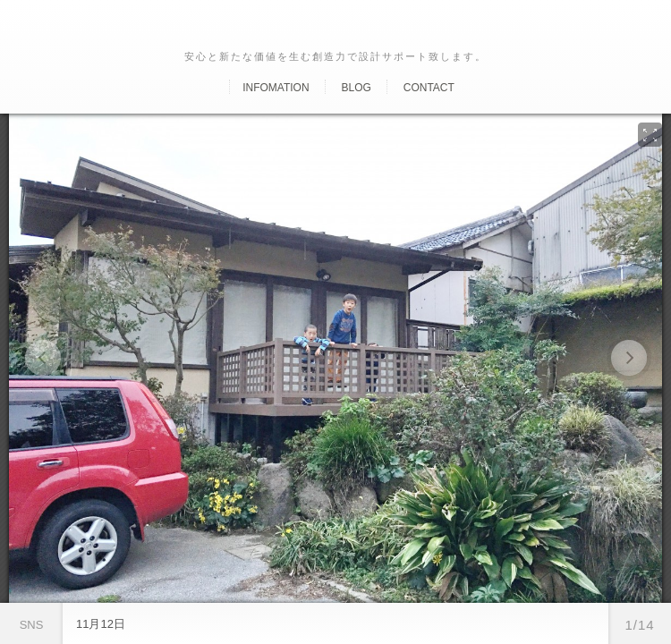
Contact (429, 88)
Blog (356, 88)
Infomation (276, 88)
